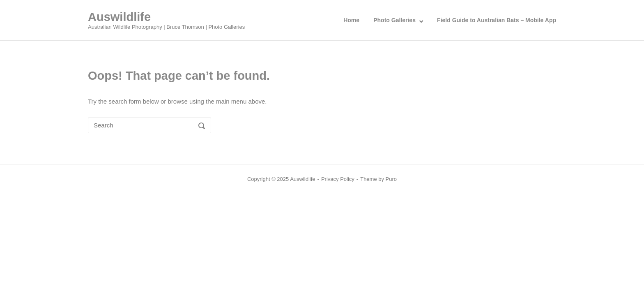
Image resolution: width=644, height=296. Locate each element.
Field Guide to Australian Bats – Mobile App (497, 20)
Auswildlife (119, 17)
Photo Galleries (394, 20)
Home (351, 20)
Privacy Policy (338, 179)
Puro (391, 179)
